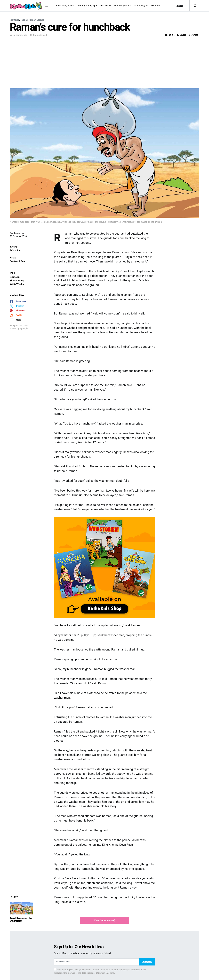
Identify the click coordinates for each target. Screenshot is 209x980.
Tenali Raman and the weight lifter (21, 920)
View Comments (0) (105, 920)
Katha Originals (121, 6)
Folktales (104, 6)
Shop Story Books (65, 6)
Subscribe (147, 962)
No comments (20, 35)
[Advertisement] (104, 62)
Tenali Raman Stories (33, 20)
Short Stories (17, 281)
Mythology (140, 6)
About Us (155, 6)
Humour (14, 277)
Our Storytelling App (86, 6)
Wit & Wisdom (18, 284)
